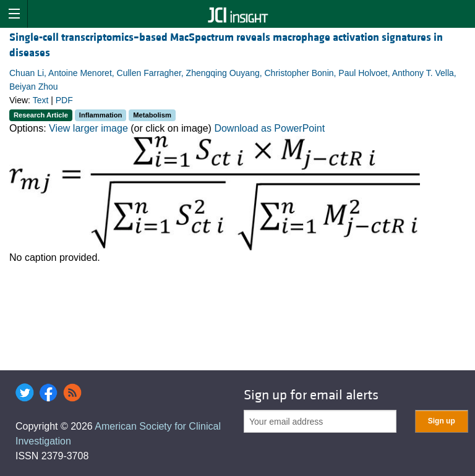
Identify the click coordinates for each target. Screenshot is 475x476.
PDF (64, 100)
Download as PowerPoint (269, 128)
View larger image (88, 128)
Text (41, 100)
